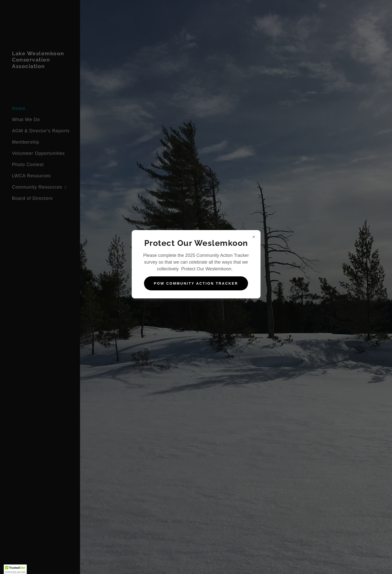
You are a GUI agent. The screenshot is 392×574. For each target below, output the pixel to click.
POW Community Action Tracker (196, 283)
